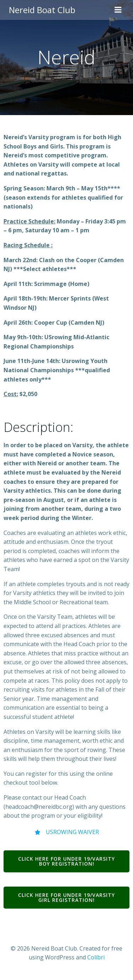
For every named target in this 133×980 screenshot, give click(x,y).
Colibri (96, 957)
